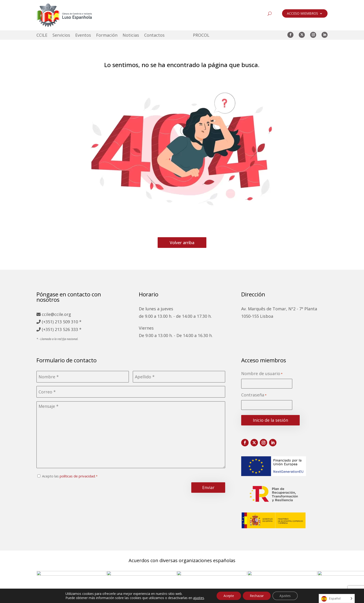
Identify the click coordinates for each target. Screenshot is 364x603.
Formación (107, 36)
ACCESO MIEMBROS (302, 14)
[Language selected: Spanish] (337, 598)
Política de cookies (197, 598)
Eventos (83, 36)
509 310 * (72, 322)
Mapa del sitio (112, 598)
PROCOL (201, 36)
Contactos (154, 36)
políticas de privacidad (77, 476)
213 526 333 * (68, 329)
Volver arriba (182, 243)
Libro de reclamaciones (243, 598)
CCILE (42, 36)
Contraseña (254, 395)
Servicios (61, 36)
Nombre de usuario (262, 374)
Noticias (131, 36)
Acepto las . (69, 476)
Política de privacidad (152, 598)
